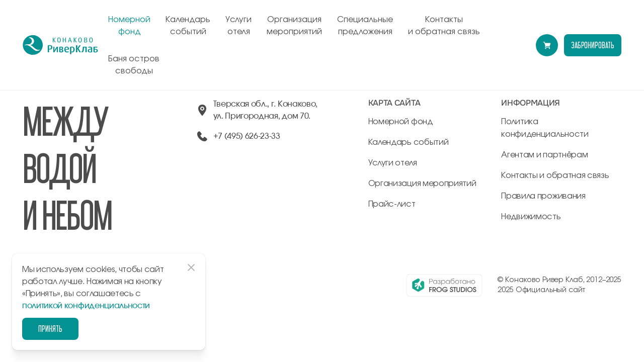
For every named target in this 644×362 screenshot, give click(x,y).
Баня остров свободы (134, 65)
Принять (50, 329)
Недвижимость (531, 217)
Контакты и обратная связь (444, 26)
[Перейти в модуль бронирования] (547, 45)
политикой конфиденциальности (86, 306)
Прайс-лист (392, 204)
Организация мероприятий (294, 26)
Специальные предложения (365, 26)
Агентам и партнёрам (544, 155)
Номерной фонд (129, 26)
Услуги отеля (238, 26)
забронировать (593, 45)
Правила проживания (543, 196)
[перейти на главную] (60, 45)
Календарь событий (188, 26)
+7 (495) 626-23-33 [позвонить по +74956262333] (247, 136)
